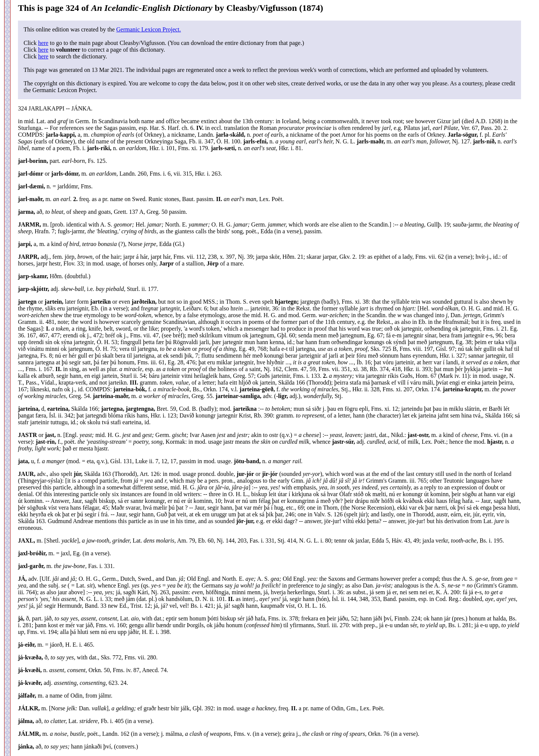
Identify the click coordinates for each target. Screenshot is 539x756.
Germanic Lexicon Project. (148, 29)
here (43, 43)
